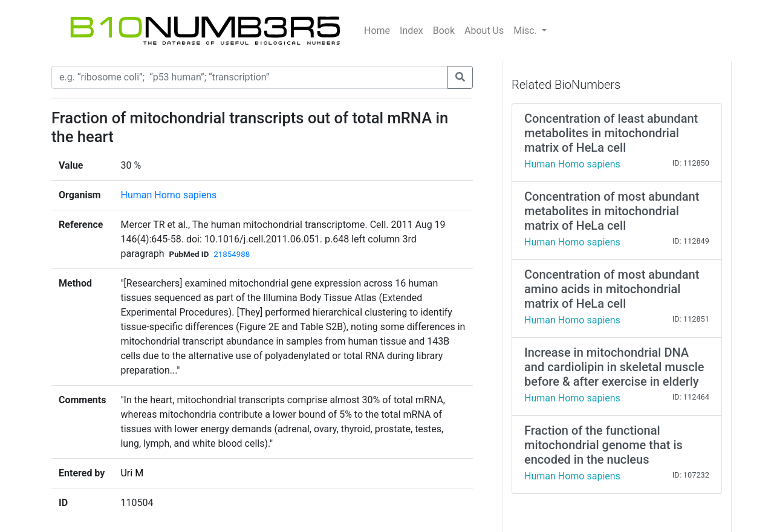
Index (411, 31)
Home (377, 31)
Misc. (526, 31)
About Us (484, 31)
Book (444, 31)
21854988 (232, 254)
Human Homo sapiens (168, 195)
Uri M (132, 473)
